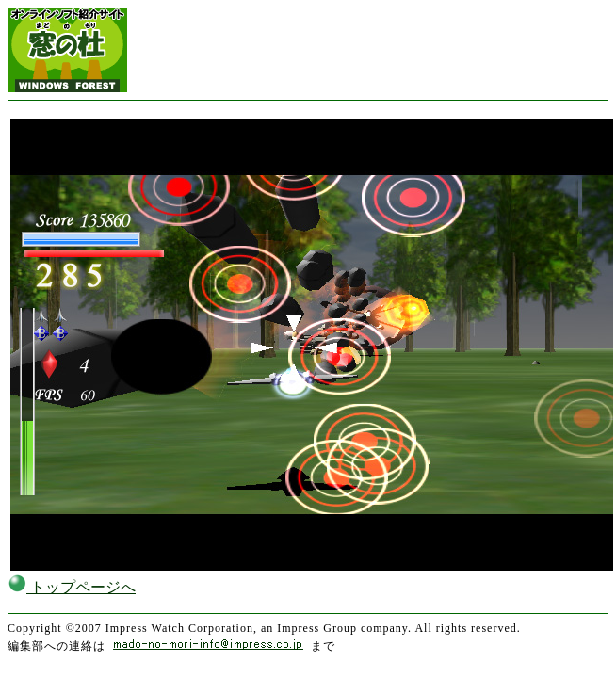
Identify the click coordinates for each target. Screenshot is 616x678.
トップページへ (72, 587)
